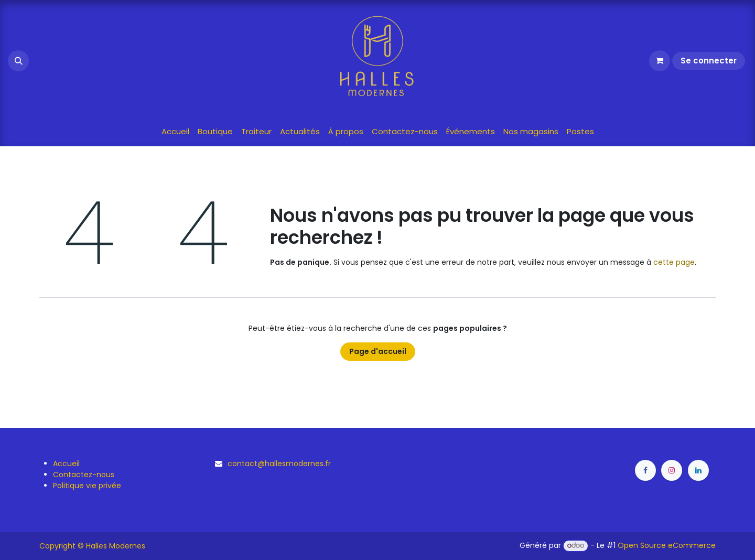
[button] (18, 61)
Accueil (66, 464)
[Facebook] (645, 470)
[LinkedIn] (698, 470)
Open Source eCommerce (667, 545)
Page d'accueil (378, 351)
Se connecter (709, 61)
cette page (674, 262)
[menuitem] (175, 132)
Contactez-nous (84, 475)
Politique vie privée (87, 486)
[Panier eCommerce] (660, 61)
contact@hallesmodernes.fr (279, 464)
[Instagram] (672, 470)
